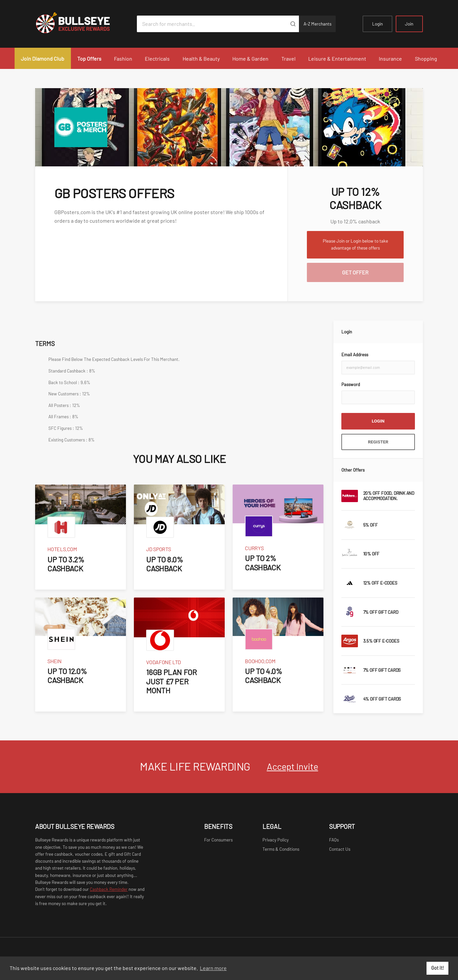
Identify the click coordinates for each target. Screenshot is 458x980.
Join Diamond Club (43, 58)
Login (377, 24)
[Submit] (293, 24)
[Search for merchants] (212, 24)
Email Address (355, 355)
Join (409, 24)
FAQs (334, 840)
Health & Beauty (201, 58)
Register (378, 442)
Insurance (390, 58)
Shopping (426, 58)
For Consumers (218, 840)
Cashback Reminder (109, 889)
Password (351, 384)
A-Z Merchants (317, 24)
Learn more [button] (213, 968)
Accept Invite (292, 766)
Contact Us (340, 849)
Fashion (123, 58)
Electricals (157, 58)
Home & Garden (250, 58)
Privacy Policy (276, 840)
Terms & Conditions (281, 849)
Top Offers (89, 58)
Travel (288, 58)
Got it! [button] (438, 968)
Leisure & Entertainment (337, 58)
